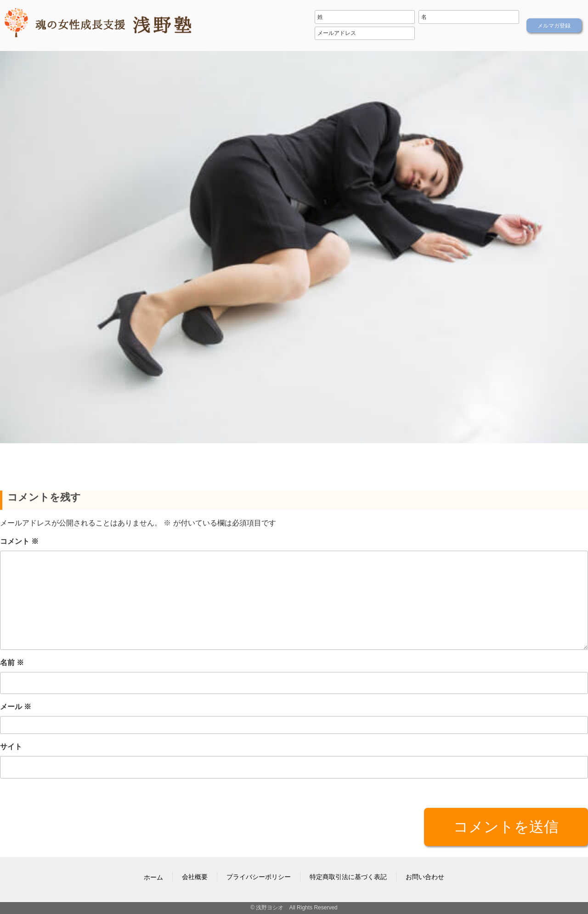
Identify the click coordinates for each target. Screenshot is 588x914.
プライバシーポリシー (259, 877)
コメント (19, 541)
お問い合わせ (425, 877)
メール (16, 707)
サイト (11, 747)
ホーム (153, 877)
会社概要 (195, 877)
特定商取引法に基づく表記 (348, 877)
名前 (12, 663)
